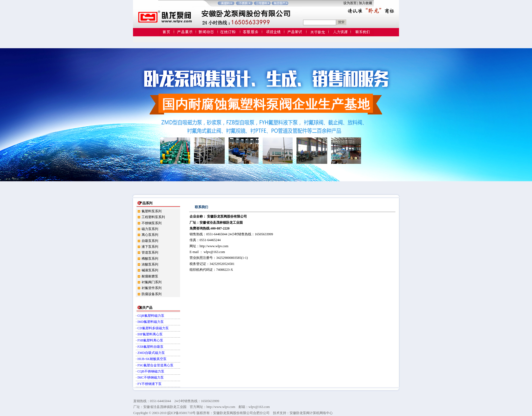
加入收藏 (366, 3)
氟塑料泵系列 (152, 211)
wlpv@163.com (214, 252)
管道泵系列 (150, 252)
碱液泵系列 (150, 270)
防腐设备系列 (152, 294)
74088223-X (225, 270)
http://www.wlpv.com (214, 246)
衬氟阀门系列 (152, 282)
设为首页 (350, 3)
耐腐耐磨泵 (150, 276)
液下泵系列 (150, 247)
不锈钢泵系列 (152, 223)
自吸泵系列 (150, 241)
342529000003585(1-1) (232, 258)
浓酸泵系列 (150, 264)
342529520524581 (222, 264)
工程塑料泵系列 (153, 217)
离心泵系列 (150, 235)
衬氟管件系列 (152, 288)
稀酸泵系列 (150, 259)
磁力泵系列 (150, 229)
